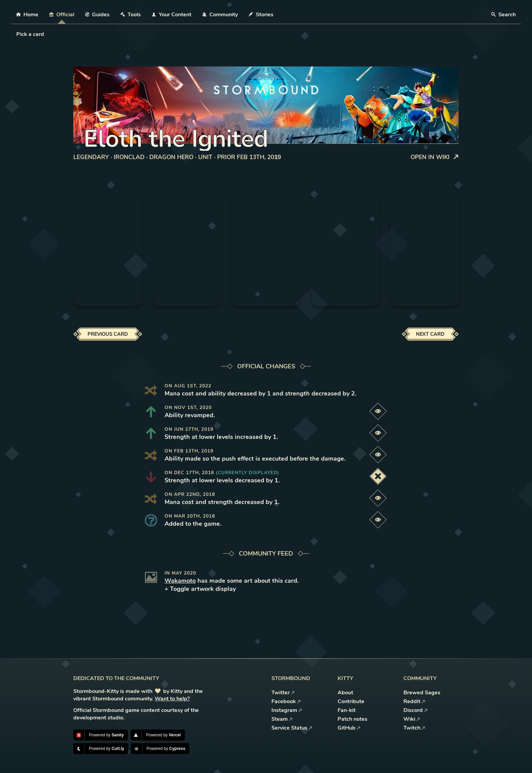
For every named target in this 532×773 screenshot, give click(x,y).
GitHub (349, 728)
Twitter (283, 693)
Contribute (351, 701)
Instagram (287, 710)
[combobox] (17, 34)
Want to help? (172, 699)
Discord (416, 710)
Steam (282, 719)
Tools (131, 15)
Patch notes (353, 719)
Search (503, 15)
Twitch (414, 728)
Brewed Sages (422, 693)
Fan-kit (347, 710)
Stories (261, 15)
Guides (98, 15)
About (345, 693)
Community (220, 15)
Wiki (412, 719)
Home (27, 15)
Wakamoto (180, 581)
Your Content (172, 15)
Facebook (286, 701)
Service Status (292, 728)
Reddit (414, 701)
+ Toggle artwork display (200, 589)
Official (62, 15)
